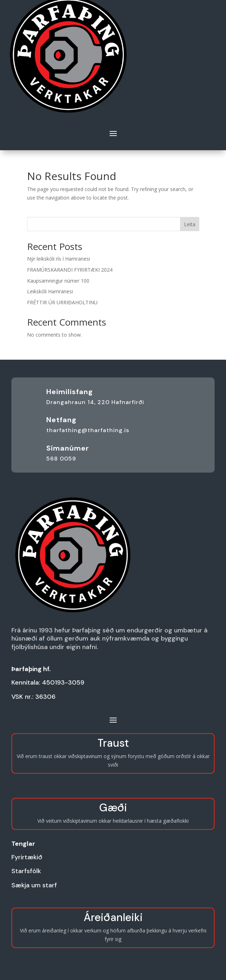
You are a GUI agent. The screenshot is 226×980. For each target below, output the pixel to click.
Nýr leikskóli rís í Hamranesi (59, 259)
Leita (190, 224)
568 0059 (61, 459)
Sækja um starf (34, 885)
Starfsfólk (26, 871)
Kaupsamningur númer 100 (58, 281)
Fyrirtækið (27, 857)
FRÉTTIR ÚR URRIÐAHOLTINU (62, 302)
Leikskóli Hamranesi (50, 291)
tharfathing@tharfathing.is (88, 430)
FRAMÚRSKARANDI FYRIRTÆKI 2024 (70, 270)
